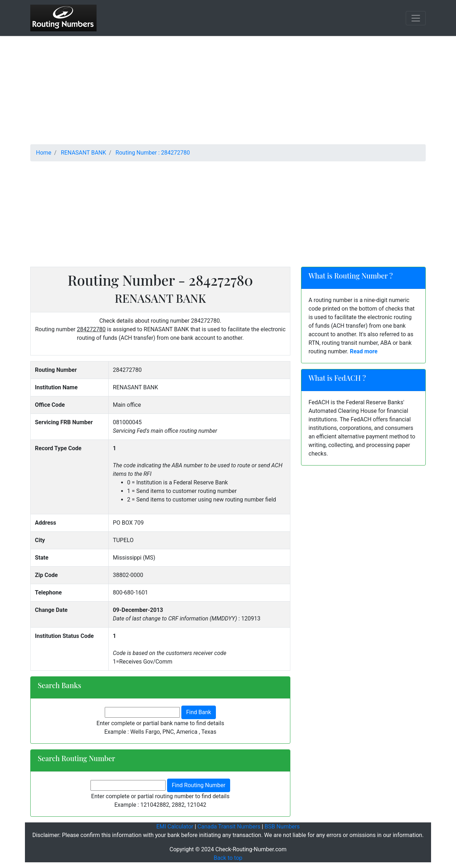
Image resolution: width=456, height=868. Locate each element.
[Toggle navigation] (416, 18)
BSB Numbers (282, 827)
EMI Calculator (175, 827)
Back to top (228, 858)
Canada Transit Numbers (229, 827)
